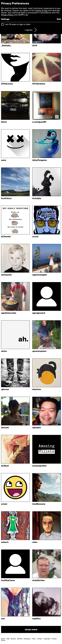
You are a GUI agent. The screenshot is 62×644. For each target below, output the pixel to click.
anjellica (36, 619)
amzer (4, 504)
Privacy (54, 639)
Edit (59, 19)
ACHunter (6, 237)
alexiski (5, 428)
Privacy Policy (7, 15)
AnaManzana (39, 504)
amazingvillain (39, 466)
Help (8, 639)
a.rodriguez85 (39, 122)
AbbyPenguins (40, 160)
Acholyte (37, 198)
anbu (35, 542)
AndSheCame (8, 581)
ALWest (5, 466)
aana (4, 160)
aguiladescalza (9, 313)
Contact (40, 639)
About (3, 639)
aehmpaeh (6, 275)
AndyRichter (39, 581)
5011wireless (39, 84)
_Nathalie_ (6, 46)
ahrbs (4, 351)
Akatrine (37, 389)
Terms (3, 640)
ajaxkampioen (39, 351)
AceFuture (6, 198)
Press (34, 639)
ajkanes (5, 389)
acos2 (35, 237)
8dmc (4, 122)
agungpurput (39, 313)
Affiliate (20, 639)
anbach (5, 542)
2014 (35, 46)
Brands (13, 639)
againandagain (40, 275)
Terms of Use (41, 11)
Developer (27, 639)
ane (3, 619)
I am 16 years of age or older (18, 24)
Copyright (47, 639)
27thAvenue (7, 84)
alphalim (37, 428)
